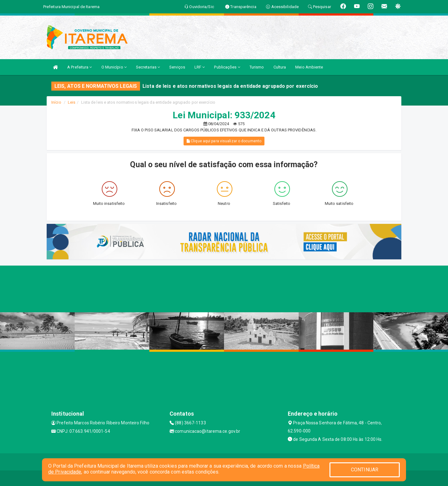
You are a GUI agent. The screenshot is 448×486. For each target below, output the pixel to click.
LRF (200, 67)
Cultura (280, 67)
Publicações (227, 67)
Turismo (257, 67)
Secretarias (148, 67)
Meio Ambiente (309, 67)
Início (56, 102)
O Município (114, 67)
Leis (72, 102)
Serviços (177, 67)
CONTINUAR (365, 470)
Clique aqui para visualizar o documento (224, 141)
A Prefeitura (79, 67)
